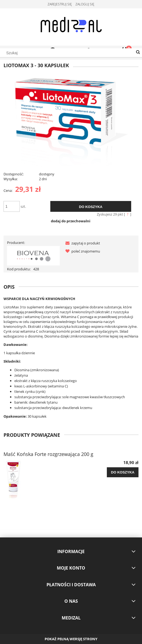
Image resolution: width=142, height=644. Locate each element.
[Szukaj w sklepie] (71, 53)
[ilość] (12, 206)
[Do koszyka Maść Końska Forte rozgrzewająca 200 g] (123, 472)
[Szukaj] (138, 52)
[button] (82, 243)
